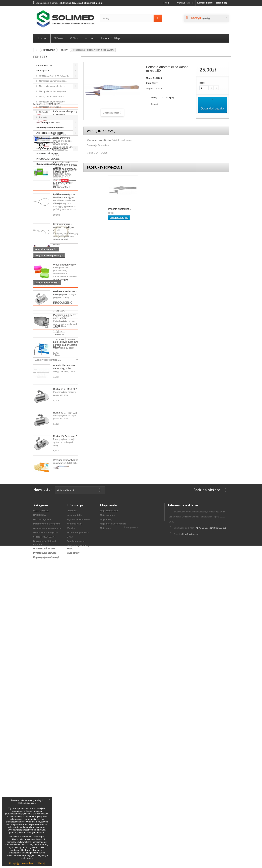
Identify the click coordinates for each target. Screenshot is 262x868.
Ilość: (202, 83)
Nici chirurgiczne (45, 122)
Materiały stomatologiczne (50, 128)
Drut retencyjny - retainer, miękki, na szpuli (64, 296)
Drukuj (154, 104)
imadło (64, 714)
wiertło (38, 734)
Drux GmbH (45, 682)
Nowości (42, 38)
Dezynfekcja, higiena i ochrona (52, 148)
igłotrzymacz (42, 719)
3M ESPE (44, 667)
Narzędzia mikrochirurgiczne (53, 81)
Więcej (41, 863)
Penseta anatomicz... (153, 209)
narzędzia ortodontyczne (48, 724)
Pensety (64, 50)
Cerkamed (44, 677)
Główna (59, 38)
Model (149, 78)
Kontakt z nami (205, 3)
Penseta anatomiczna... (61, 640)
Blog (37, 743)
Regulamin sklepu (111, 38)
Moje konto (109, 792)
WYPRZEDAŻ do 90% (47, 154)
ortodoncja (70, 724)
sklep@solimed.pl (190, 821)
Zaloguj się (221, 3)
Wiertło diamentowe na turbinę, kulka (64, 505)
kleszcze (39, 714)
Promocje (42, 332)
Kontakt (89, 38)
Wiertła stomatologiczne (49, 138)
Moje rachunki (107, 802)
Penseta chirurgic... (119, 209)
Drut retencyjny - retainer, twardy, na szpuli (64, 266)
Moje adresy (106, 806)
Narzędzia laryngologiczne (52, 102)
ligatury (50, 734)
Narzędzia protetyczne (50, 107)
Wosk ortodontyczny (64, 403)
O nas (74, 38)
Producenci (43, 660)
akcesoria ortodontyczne (60, 729)
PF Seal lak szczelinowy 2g (62, 205)
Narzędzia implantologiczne (52, 91)
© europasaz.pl (131, 850)
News (42, 755)
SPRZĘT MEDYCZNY (47, 143)
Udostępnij (168, 97)
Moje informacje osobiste (113, 810)
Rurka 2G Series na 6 (65, 430)
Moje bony (105, 815)
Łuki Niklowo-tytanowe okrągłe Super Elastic (66, 482)
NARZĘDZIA (49, 50)
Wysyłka (71, 815)
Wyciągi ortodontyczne (66, 598)
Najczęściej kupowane (52, 372)
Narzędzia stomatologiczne (52, 86)
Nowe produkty (47, 173)
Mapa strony (73, 839)
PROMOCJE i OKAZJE (48, 159)
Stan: (149, 83)
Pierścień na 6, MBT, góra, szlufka (65, 455)
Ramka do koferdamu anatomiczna (65, 341)
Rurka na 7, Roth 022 (65, 551)
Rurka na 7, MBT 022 (65, 527)
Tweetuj (153, 97)
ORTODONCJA (44, 65)
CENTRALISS (46, 672)
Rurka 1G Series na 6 (65, 575)
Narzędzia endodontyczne (51, 97)
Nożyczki (43, 112)
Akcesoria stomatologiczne (50, 133)
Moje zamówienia (109, 797)
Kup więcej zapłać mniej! (49, 164)
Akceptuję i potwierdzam (22, 863)
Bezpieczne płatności (78, 819)
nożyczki (52, 714)
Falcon (42, 687)
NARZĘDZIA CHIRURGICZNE (54, 76)
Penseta (39, 729)
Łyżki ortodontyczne (64, 379)
